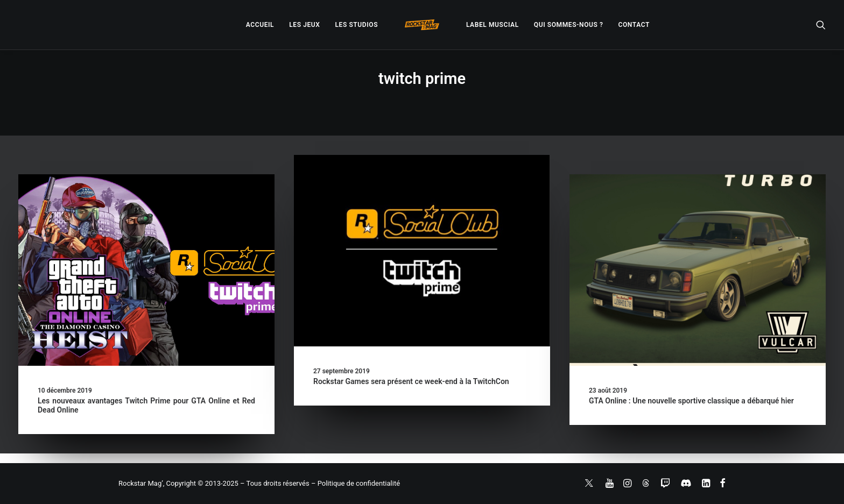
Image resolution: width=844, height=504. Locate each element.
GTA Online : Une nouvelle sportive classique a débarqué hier (691, 401)
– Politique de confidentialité (356, 483)
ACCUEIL (260, 25)
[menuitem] (260, 25)
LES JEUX (304, 25)
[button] (821, 25)
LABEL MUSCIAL (493, 25)
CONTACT (634, 25)
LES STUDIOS (356, 25)
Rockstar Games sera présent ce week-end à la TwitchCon (411, 381)
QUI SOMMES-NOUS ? (569, 25)
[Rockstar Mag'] (422, 25)
